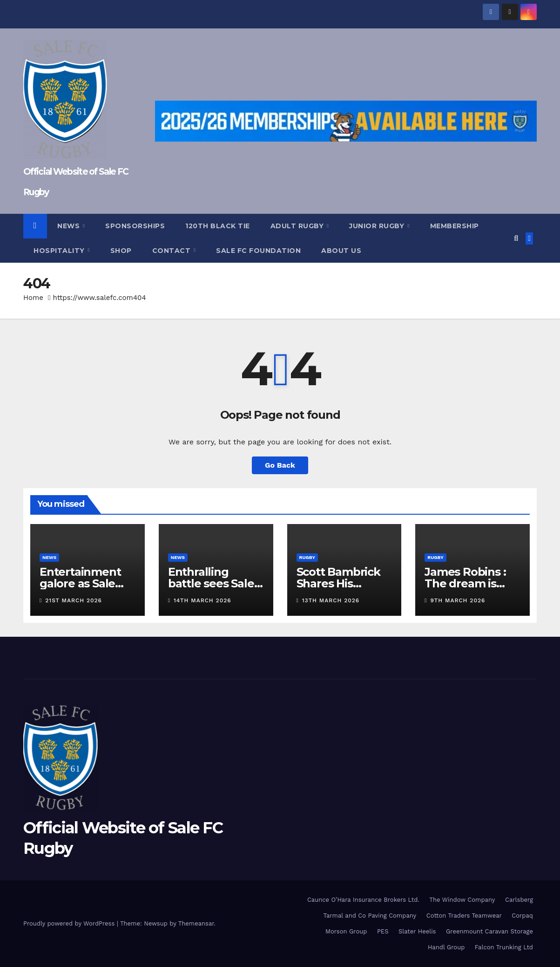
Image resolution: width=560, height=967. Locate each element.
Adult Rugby (298, 226)
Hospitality (60, 251)
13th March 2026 (331, 600)
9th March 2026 (458, 600)
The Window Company (462, 900)
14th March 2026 (202, 600)
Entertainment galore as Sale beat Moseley (80, 583)
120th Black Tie (218, 226)
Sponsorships (135, 226)
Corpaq (522, 916)
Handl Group (446, 947)
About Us (341, 251)
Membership (455, 226)
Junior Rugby (378, 226)
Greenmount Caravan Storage (489, 931)
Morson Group (346, 931)
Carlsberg (519, 900)
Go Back (280, 465)
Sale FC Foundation (258, 251)
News (70, 226)
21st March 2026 (74, 600)
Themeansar (196, 923)
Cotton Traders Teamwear (464, 916)
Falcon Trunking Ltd (504, 947)
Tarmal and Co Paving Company (370, 916)
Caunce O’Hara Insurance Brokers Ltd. (363, 900)
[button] (516, 238)
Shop (121, 251)
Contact (172, 251)
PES (383, 931)
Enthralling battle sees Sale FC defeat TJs (211, 583)
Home (33, 298)
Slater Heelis (417, 931)
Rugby (307, 557)
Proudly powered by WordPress (70, 923)
